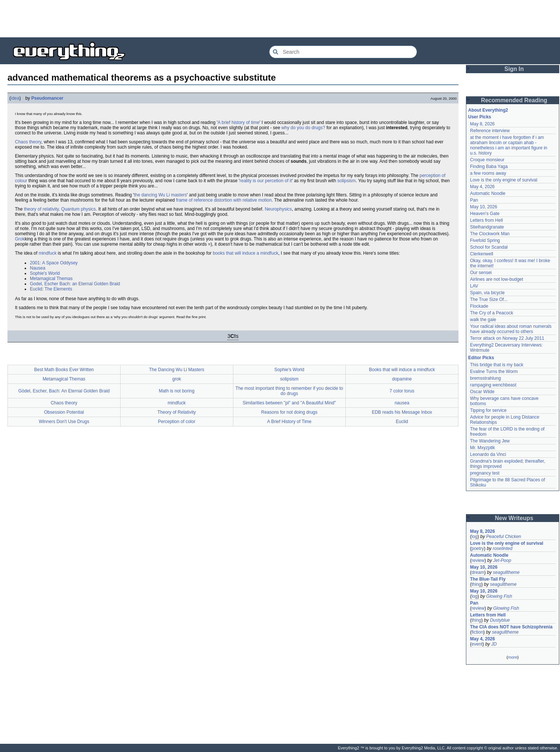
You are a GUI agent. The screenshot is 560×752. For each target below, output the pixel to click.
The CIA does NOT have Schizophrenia (511, 627)
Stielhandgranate (487, 227)
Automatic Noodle (488, 193)
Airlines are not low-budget (497, 279)
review (478, 560)
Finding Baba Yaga (489, 167)
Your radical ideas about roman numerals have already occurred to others (511, 329)
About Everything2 (488, 110)
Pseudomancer (47, 98)
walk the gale (483, 320)
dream (478, 572)
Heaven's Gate (485, 214)
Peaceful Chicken (503, 537)
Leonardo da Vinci (488, 454)
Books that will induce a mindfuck (402, 370)
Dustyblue (500, 620)
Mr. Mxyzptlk (483, 448)
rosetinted (503, 549)
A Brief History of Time (290, 422)
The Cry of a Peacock (491, 313)
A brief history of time (239, 122)
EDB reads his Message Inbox (402, 412)
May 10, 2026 (484, 207)
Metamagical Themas (51, 279)
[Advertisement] (280, 19)
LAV (474, 286)
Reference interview (490, 131)
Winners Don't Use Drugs (64, 422)
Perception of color (177, 422)
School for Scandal (489, 247)
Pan (474, 200)
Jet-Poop (502, 560)
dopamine (402, 379)
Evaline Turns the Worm (494, 372)
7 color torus (402, 391)
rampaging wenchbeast (493, 385)
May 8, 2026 (482, 124)
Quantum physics (79, 209)
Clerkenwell (482, 254)
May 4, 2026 (482, 187)
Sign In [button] (514, 69)
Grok (20, 239)
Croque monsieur (487, 160)
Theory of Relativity (177, 412)
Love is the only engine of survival (504, 180)
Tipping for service (488, 410)
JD (494, 644)
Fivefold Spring (485, 240)
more (512, 657)
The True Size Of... (489, 299)
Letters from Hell (486, 220)
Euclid (36, 289)
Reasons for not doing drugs (289, 412)
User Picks (480, 117)
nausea (402, 403)
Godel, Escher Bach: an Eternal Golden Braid (75, 284)
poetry (478, 549)
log (475, 537)
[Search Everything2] (343, 52)
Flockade (479, 306)
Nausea (38, 268)
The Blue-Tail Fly (488, 579)
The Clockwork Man (490, 234)
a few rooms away (488, 173)
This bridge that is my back (497, 365)
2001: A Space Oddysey (54, 263)
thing (476, 584)
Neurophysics (278, 209)
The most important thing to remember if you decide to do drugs (289, 391)
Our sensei (481, 273)
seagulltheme (506, 572)
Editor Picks (481, 358)
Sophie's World (45, 273)
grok (176, 379)
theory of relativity (41, 209)
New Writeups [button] (514, 518)
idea (15, 98)
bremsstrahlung (486, 378)
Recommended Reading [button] (514, 100)
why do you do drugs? (303, 128)
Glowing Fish (499, 596)
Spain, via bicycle (487, 293)
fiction (477, 632)
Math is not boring (176, 391)
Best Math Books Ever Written (64, 370)
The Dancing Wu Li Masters (177, 370)
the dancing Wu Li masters (161, 195)
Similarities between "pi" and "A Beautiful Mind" (289, 403)
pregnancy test (485, 473)
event (477, 644)
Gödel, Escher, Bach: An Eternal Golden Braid (64, 391)
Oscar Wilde (482, 392)
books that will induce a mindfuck (245, 253)
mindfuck (47, 253)
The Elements (58, 289)
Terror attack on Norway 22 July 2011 (507, 338)
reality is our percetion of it (266, 181)
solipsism (346, 181)
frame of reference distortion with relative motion (224, 200)
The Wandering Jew (490, 441)
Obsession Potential (64, 412)
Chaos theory (28, 142)
